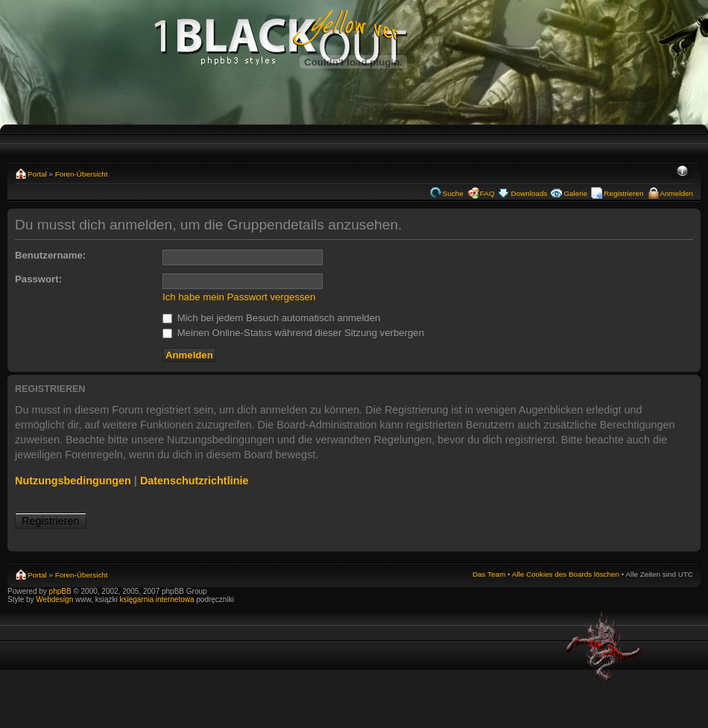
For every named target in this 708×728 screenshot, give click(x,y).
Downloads (530, 193)
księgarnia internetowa (157, 599)
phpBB (60, 591)
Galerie (575, 193)
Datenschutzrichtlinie (195, 481)
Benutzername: (50, 255)
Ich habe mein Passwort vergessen (239, 297)
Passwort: (38, 279)
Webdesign (56, 599)
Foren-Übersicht (82, 174)
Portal (37, 174)
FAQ (487, 193)
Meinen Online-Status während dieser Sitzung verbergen (293, 333)
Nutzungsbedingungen (73, 481)
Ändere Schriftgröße (682, 172)
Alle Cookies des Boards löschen (566, 574)
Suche (453, 193)
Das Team (489, 574)
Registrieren (623, 193)
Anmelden (677, 193)
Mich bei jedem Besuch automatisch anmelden (271, 318)
